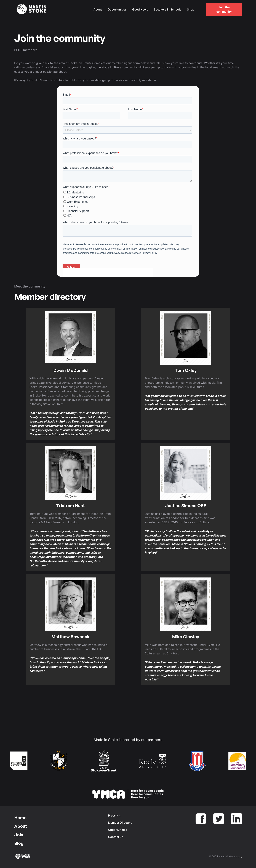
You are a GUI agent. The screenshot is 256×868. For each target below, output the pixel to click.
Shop (191, 9)
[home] (32, 10)
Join (19, 835)
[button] (201, 9)
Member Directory (120, 823)
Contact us (116, 837)
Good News (140, 9)
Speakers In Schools (168, 9)
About (98, 9)
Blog (19, 843)
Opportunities (117, 9)
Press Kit (114, 815)
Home (20, 818)
